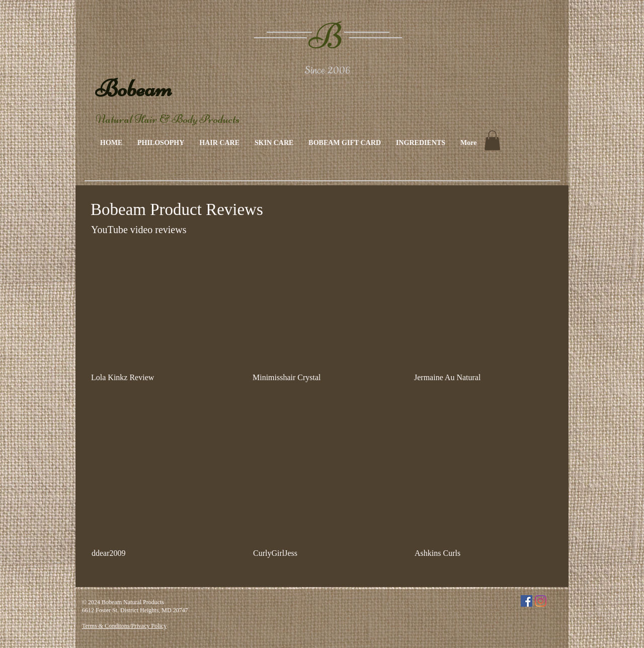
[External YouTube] (160, 311)
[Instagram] (541, 601)
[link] (492, 140)
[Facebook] (527, 601)
